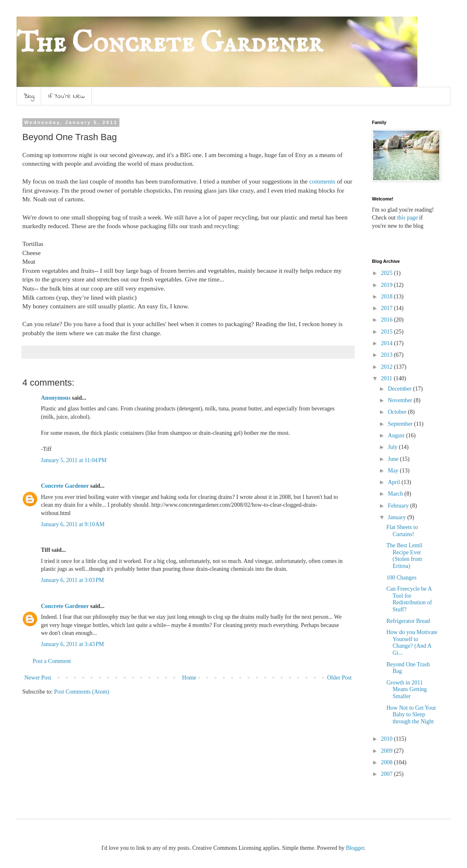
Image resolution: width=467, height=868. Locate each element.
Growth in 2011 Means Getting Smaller (407, 690)
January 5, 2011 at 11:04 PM (74, 460)
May (394, 471)
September (401, 424)
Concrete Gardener (65, 486)
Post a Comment (52, 661)
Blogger (355, 848)
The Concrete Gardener (169, 44)
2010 (388, 739)
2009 (388, 751)
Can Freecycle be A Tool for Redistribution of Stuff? (409, 599)
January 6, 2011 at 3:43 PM (73, 644)
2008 (388, 762)
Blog (29, 96)
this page (407, 218)
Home (189, 678)
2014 (388, 343)
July (393, 447)
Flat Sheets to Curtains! (402, 531)
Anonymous (56, 398)
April (394, 482)
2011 (387, 378)
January (397, 517)
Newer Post (38, 678)
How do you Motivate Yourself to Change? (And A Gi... (412, 643)
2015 (388, 332)
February (399, 506)
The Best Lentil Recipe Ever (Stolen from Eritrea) (404, 556)
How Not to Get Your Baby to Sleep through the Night (411, 715)
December (400, 389)
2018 (388, 297)
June (394, 459)
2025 (388, 273)
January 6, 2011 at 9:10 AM (73, 524)
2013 (388, 355)
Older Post (340, 678)
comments (322, 181)
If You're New (67, 96)
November (401, 400)
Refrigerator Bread (408, 621)
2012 (388, 367)
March (396, 494)
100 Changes (401, 578)
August (397, 435)
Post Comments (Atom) (82, 692)
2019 (388, 285)
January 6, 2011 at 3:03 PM (73, 580)
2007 (388, 774)
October (398, 412)
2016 (388, 320)
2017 (388, 308)
